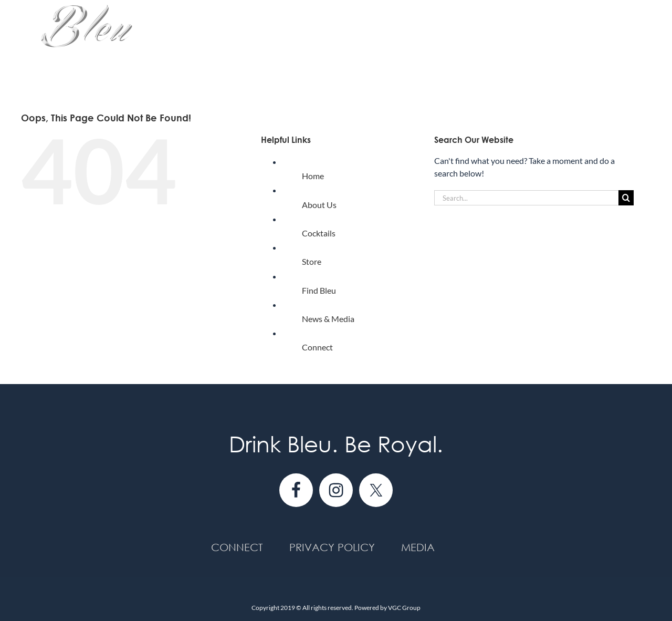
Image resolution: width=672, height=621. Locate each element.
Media (418, 547)
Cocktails (319, 233)
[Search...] (526, 198)
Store (312, 261)
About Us (319, 205)
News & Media (328, 319)
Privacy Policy (332, 547)
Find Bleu (319, 290)
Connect (317, 347)
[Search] (626, 198)
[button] (634, 43)
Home (313, 176)
